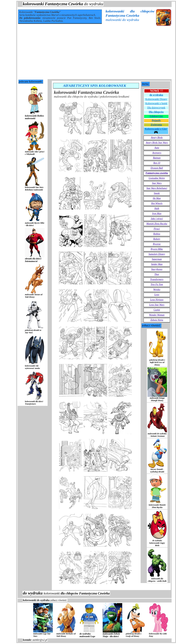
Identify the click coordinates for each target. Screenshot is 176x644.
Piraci (157, 229)
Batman (157, 158)
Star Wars (157, 183)
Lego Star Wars (157, 305)
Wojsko (157, 289)
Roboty (157, 239)
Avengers (157, 153)
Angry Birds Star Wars (157, 143)
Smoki (157, 193)
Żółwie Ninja (157, 320)
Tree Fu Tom (157, 284)
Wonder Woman (157, 315)
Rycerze (157, 244)
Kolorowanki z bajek (156, 103)
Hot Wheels (157, 203)
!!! (157, 91)
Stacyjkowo (157, 269)
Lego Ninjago (157, 300)
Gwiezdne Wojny (157, 178)
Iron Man (157, 213)
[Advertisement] (95, 55)
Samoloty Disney (157, 254)
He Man (157, 198)
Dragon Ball (157, 168)
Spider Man (157, 264)
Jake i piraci (157, 219)
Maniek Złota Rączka (157, 224)
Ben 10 (157, 163)
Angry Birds (157, 137)
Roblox (157, 234)
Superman (157, 259)
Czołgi (157, 310)
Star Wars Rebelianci (157, 188)
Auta (157, 148)
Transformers (157, 279)
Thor (157, 274)
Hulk (157, 208)
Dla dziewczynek (156, 108)
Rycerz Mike (157, 249)
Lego (157, 295)
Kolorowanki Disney (156, 99)
